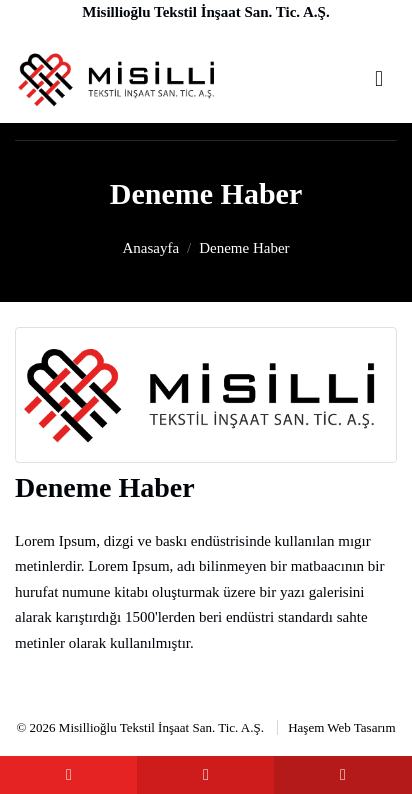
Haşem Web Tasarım (341, 727)
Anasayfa (150, 248)
